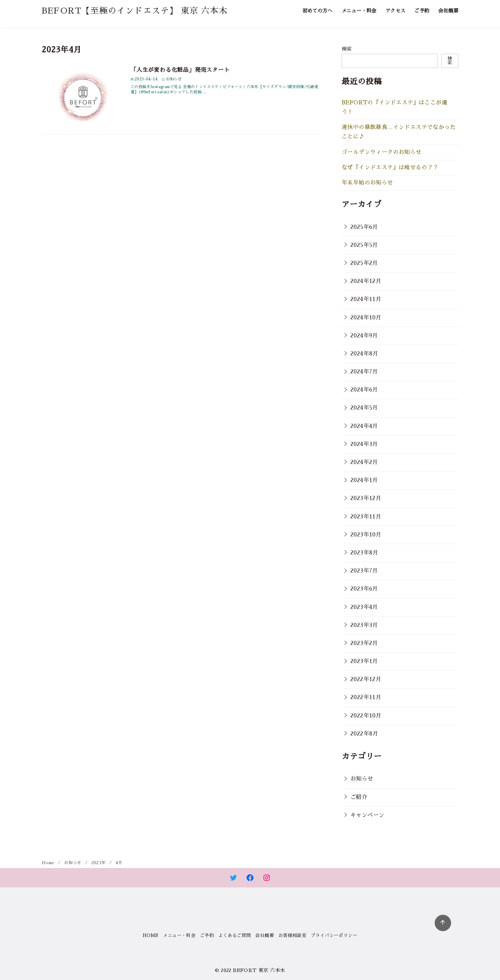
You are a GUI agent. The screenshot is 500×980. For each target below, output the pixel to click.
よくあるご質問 (235, 935)
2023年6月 (364, 589)
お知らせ (362, 779)
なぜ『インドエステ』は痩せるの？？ (390, 167)
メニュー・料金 (359, 11)
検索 (347, 49)
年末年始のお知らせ (367, 183)
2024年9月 (364, 336)
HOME (151, 935)
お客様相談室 (292, 935)
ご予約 (422, 11)
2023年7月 (364, 571)
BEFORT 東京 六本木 (259, 970)
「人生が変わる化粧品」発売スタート (180, 70)
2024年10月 (366, 318)
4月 (119, 863)
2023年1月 (364, 661)
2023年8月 (364, 553)
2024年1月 (364, 480)
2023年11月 (366, 517)
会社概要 (448, 11)
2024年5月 (364, 408)
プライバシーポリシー (334, 935)
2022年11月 (366, 697)
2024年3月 (364, 444)
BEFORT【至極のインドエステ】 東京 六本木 (135, 11)
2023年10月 (366, 535)
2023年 (99, 863)
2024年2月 (364, 462)
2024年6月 (364, 390)
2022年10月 (366, 716)
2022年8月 (364, 734)
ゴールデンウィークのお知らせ (382, 152)
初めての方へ (317, 11)
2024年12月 (366, 281)
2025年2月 (364, 263)
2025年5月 (364, 245)
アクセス (395, 11)
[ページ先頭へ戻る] (443, 923)
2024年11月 (366, 299)
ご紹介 (359, 797)
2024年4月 (364, 426)
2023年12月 (366, 498)
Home (49, 863)
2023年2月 (364, 643)
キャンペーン (367, 815)
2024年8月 (364, 354)
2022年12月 (366, 679)
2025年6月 (364, 227)
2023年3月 (364, 625)
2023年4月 (364, 607)
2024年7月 (364, 372)
